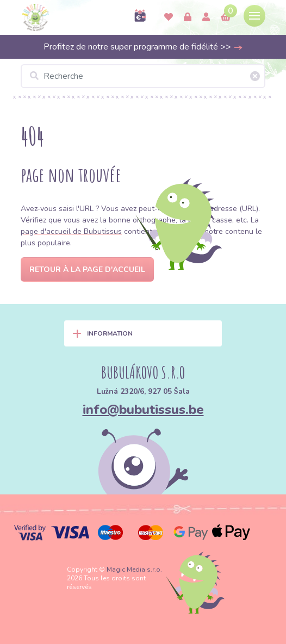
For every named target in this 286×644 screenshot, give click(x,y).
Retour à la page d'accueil (87, 270)
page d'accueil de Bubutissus (71, 231)
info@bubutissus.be (143, 410)
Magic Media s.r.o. (134, 569)
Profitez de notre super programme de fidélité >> (143, 47)
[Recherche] (143, 76)
